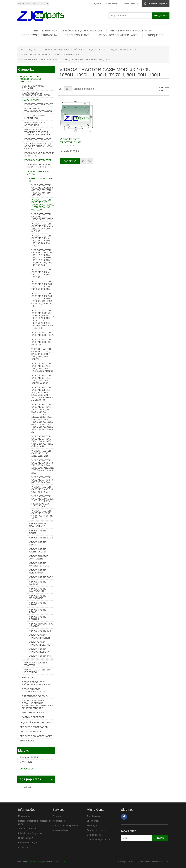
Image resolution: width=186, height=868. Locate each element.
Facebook (124, 817)
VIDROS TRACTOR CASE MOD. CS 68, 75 (43, 334)
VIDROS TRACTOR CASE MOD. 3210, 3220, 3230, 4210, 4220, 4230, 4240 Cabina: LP (41, 354)
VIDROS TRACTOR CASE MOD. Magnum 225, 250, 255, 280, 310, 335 (42, 227)
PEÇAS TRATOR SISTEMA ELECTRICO (38, 671)
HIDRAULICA (29, 678)
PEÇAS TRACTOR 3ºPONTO (39, 104)
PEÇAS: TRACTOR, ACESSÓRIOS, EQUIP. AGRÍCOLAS (68, 31)
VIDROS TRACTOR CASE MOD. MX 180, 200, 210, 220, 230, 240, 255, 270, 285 (42, 285)
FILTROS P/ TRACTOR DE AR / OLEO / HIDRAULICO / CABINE (38, 146)
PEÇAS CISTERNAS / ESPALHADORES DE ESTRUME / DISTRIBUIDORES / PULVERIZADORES (38, 704)
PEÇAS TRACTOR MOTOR (38, 139)
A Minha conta (94, 816)
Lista (167, 89)
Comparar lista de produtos (66, 826)
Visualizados (59, 821)
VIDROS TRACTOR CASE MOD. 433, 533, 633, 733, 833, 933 (42, 489)
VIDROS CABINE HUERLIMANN (38, 571)
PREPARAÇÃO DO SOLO (35, 696)
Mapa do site (24, 816)
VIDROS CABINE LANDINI (38, 583)
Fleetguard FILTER (29, 757)
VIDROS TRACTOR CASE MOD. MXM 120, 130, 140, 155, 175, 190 (41, 273)
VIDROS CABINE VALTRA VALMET (38, 550)
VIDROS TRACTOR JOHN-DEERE (39, 557)
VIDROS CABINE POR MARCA (34, 55)
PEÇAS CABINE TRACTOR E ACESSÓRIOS (39, 154)
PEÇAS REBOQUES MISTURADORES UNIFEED (36, 94)
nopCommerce (34, 862)
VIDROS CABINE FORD (41, 577)
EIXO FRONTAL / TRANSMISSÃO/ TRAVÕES (38, 110)
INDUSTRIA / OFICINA (33, 713)
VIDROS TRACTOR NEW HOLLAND (39, 525)
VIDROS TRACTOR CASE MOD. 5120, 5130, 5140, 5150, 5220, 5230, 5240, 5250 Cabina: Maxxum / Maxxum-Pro (42, 394)
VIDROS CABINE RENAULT (38, 618)
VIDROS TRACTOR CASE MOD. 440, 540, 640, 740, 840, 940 (42, 480)
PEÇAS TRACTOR (97, 50)
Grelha (161, 89)
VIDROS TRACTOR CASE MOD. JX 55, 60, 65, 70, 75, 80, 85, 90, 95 (42, 514)
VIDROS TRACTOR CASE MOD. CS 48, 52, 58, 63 (41, 342)
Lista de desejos (95, 835)
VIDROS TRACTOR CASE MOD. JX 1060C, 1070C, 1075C (42, 217)
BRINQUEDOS (155, 35)
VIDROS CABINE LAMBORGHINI (38, 590)
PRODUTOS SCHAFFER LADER (119, 35)
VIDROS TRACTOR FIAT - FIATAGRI (41, 625)
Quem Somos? (25, 838)
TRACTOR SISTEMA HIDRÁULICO (35, 117)
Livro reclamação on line (99, 840)
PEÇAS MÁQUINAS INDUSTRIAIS (131, 31)
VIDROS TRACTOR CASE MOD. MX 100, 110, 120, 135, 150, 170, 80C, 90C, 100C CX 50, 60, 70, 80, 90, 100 (42, 300)
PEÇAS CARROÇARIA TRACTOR (36, 664)
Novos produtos (60, 830)
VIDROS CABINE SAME (41, 538)
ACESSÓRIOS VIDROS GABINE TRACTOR (39, 166)
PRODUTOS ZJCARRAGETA (39, 35)
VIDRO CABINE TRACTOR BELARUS (40, 644)
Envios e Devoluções (28, 843)
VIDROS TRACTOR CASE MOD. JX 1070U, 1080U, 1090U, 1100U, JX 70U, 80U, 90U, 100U (43, 205)
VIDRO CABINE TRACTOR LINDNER (40, 637)
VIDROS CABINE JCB (40, 631)
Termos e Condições (28, 829)
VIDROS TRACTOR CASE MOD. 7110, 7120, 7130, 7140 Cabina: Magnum (41, 379)
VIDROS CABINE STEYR (38, 604)
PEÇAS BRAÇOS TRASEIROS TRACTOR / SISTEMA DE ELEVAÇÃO (37, 132)
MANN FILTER (27, 762)
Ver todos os (27, 769)
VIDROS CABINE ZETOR (38, 611)
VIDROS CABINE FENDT (38, 543)
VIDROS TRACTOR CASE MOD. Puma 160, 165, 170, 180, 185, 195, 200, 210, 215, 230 (41, 241)
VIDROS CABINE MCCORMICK (38, 597)
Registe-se (97, 3)
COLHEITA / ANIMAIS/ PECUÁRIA (33, 87)
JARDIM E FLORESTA (33, 717)
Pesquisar (57, 816)
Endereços (92, 826)
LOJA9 (62, 862)
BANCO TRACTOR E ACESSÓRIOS (35, 124)
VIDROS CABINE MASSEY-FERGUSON (40, 564)
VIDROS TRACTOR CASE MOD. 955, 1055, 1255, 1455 (41, 453)
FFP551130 (25, 787)
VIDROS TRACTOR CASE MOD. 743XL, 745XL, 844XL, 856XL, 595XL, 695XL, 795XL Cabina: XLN (42, 441)
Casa (22, 50)
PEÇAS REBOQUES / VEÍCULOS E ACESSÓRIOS (36, 683)
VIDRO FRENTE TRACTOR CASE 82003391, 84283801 (73, 142)
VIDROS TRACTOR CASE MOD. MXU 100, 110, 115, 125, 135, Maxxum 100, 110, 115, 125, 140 (43, 501)
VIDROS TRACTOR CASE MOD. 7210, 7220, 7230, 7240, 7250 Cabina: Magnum (43, 367)
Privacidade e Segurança (30, 833)
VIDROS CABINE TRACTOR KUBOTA (39, 651)
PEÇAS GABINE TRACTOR (124, 50)
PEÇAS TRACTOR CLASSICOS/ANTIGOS (34, 690)
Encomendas (93, 821)
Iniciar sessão (112, 3)
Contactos (23, 847)
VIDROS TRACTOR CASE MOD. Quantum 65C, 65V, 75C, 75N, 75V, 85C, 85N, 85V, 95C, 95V (42, 190)
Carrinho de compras (97, 830)
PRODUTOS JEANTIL (78, 35)
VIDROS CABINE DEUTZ (38, 532)
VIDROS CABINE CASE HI (67, 55)
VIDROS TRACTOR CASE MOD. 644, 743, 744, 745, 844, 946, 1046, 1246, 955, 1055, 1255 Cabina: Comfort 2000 (43, 467)
